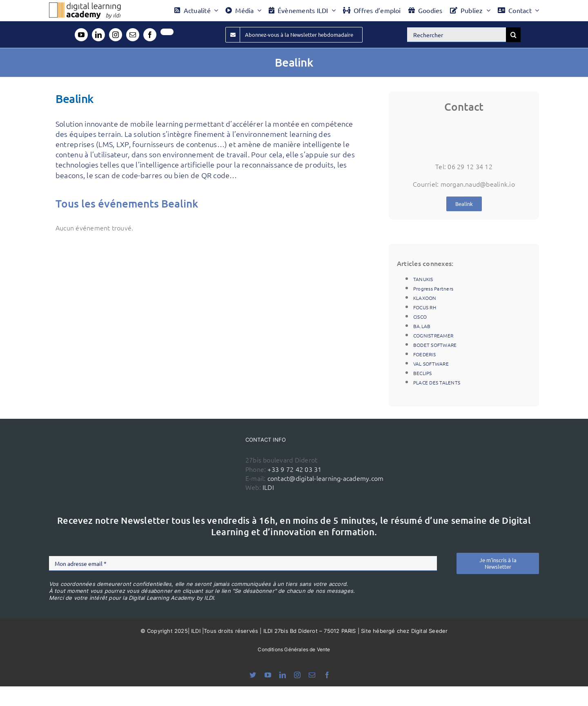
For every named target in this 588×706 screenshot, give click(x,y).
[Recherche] (513, 35)
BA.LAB (422, 326)
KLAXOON (425, 298)
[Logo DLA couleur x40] (85, 6)
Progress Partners (433, 288)
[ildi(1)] (196, 450)
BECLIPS (423, 373)
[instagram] (116, 35)
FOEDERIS (424, 354)
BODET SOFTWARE (435, 345)
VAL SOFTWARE (431, 364)
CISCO (420, 317)
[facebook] (150, 35)
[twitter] (167, 32)
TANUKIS (423, 279)
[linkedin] (98, 35)
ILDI (268, 487)
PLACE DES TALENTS (437, 382)
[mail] (133, 35)
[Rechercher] (457, 35)
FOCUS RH (425, 307)
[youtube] (81, 35)
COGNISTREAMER (433, 335)
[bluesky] (253, 675)
